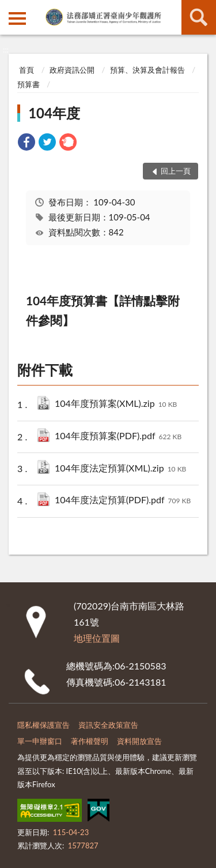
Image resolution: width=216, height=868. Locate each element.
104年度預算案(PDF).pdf (118, 437)
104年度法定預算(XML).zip (120, 469)
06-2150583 (140, 666)
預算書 (29, 84)
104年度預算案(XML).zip (116, 404)
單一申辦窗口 (40, 741)
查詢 (199, 17)
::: (9, 9)
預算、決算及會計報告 (147, 70)
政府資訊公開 (72, 70)
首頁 (26, 70)
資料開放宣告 (139, 741)
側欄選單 (17, 18)
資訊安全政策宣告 (108, 725)
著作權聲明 (90, 741)
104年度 (54, 113)
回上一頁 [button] (176, 171)
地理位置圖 (97, 638)
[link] (26, 143)
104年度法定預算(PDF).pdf (123, 501)
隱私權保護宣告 (43, 725)
